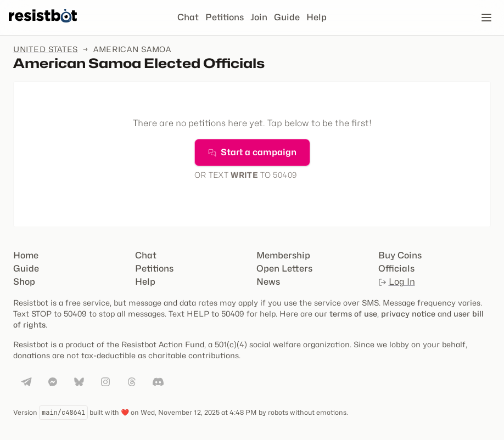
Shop (24, 282)
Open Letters (284, 269)
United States (46, 49)
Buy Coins (400, 255)
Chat (188, 17)
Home (26, 255)
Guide (287, 17)
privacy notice (408, 314)
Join (259, 17)
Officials (396, 269)
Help (317, 17)
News (268, 282)
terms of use (353, 314)
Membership (283, 255)
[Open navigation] (486, 18)
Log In (397, 282)
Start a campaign (252, 152)
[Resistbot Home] (43, 26)
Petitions (225, 17)
